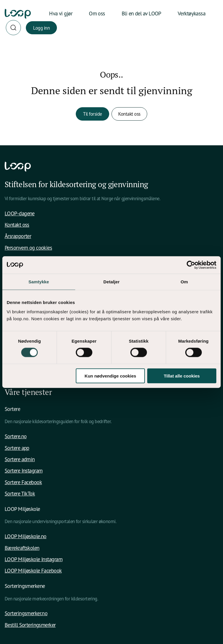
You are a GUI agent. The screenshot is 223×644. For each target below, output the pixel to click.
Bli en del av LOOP (141, 13)
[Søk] (13, 28)
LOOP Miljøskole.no (26, 536)
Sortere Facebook (23, 482)
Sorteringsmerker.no (26, 613)
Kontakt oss (129, 114)
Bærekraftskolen (22, 548)
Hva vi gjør (61, 13)
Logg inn (41, 28)
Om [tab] (184, 282)
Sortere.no (16, 436)
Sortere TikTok (20, 493)
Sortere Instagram (24, 471)
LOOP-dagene (20, 213)
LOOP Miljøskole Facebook (33, 570)
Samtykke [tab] (39, 282)
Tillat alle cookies (182, 376)
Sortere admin (20, 459)
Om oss (97, 13)
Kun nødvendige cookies (110, 376)
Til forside (92, 114)
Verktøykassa (191, 13)
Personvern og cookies (28, 248)
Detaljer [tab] (111, 282)
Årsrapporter (18, 236)
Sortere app (17, 448)
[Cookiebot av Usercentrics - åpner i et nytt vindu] (191, 265)
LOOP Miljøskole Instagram (34, 559)
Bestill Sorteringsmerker (30, 625)
